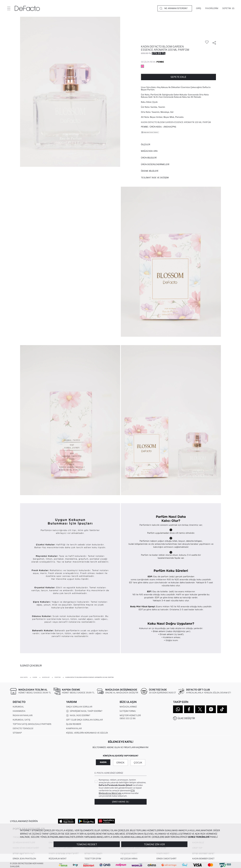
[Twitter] (200, 709)
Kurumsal (18, 707)
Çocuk (138, 763)
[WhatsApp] (178, 709)
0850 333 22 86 (128, 719)
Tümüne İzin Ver (154, 844)
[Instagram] (211, 709)
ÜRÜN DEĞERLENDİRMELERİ (155, 164)
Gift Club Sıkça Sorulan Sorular (84, 720)
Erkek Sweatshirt (167, 859)
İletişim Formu (128, 711)
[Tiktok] (222, 709)
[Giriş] (199, 8)
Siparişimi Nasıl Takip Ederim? (84, 711)
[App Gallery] (106, 821)
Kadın (103, 762)
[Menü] (9, 8)
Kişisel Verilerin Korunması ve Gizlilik (87, 733)
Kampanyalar (74, 729)
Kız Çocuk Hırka (129, 859)
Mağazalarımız (128, 707)
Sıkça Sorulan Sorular (79, 707)
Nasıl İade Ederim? (78, 716)
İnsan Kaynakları (23, 716)
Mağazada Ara (149, 151)
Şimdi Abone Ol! (120, 802)
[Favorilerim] (212, 8)
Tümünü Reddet (87, 844)
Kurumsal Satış (22, 720)
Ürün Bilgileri (149, 158)
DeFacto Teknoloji (23, 729)
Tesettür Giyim (93, 859)
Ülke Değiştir (186, 718)
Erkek (120, 763)
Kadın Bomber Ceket (203, 859)
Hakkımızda (19, 711)
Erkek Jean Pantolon (24, 859)
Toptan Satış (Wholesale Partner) (32, 724)
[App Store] (67, 821)
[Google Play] (86, 821)
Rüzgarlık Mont (58, 859)
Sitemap (17, 733)
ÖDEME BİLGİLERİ (150, 171)
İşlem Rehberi (74, 724)
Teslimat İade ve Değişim (155, 178)
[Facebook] (189, 709)
